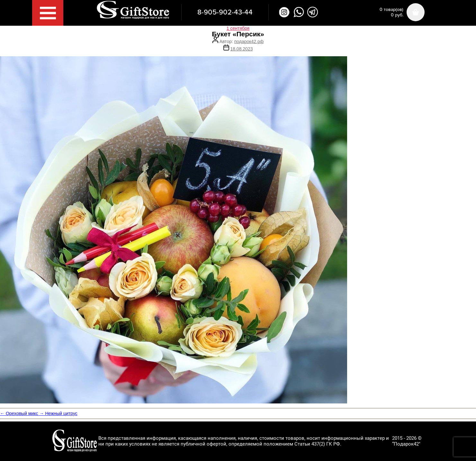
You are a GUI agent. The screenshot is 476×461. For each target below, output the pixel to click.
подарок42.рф (249, 41)
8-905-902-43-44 (225, 12)
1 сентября (238, 28)
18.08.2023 (241, 49)
